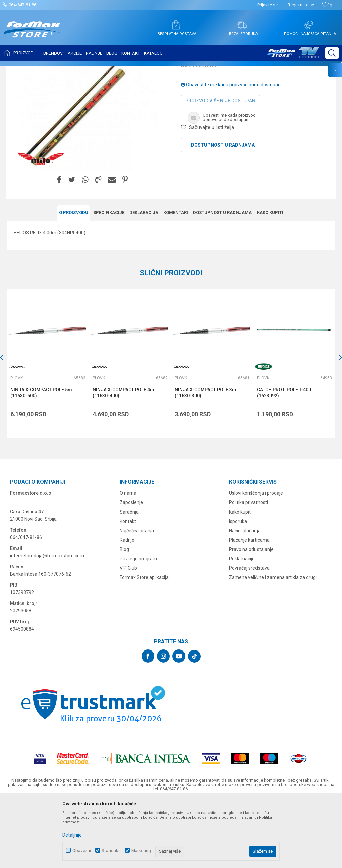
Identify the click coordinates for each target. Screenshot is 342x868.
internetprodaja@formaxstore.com (47, 622)
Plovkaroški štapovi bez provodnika (111, 71)
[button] (332, 53)
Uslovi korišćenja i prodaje (256, 559)
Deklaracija (144, 279)
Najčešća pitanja (137, 597)
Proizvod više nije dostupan (220, 167)
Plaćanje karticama (249, 606)
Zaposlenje (131, 569)
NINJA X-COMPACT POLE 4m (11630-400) (123, 459)
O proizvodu (74, 279)
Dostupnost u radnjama (223, 211)
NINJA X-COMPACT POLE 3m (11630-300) (206, 459)
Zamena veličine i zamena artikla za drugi (273, 643)
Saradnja (129, 578)
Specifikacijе (109, 279)
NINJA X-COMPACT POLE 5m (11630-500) (41, 459)
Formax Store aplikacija (144, 643)
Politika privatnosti (248, 569)
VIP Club (128, 634)
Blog (124, 615)
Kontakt (128, 587)
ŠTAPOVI (66, 71)
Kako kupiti (270, 279)
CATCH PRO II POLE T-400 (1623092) (284, 459)
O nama (128, 559)
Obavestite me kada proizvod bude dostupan (231, 151)
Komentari (176, 279)
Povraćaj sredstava (249, 634)
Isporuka (238, 587)
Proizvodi (45, 71)
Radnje (127, 606)
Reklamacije (242, 625)
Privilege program (138, 625)
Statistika (111, 850)
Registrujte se (301, 5)
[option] (48, 430)
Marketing (141, 850)
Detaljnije (72, 835)
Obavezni (82, 850)
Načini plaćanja (245, 597)
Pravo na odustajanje (251, 615)
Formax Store (19, 71)
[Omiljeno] (327, 6)
